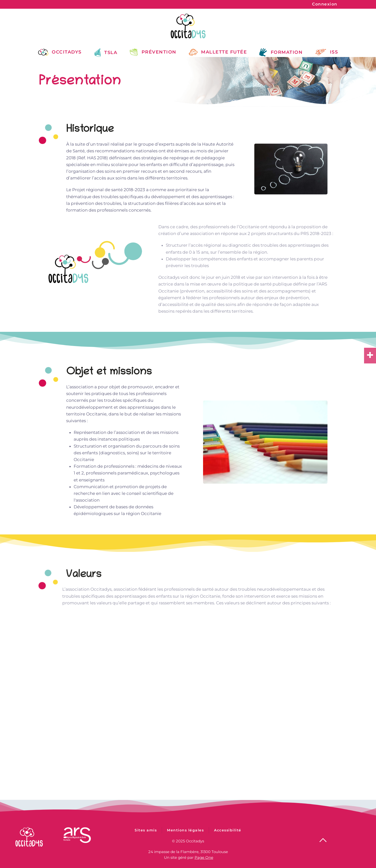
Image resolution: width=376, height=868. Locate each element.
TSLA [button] (106, 53)
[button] (323, 839)
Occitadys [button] (60, 52)
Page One (204, 856)
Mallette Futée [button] (218, 52)
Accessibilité (228, 836)
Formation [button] (281, 52)
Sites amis (146, 836)
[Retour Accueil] (188, 26)
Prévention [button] (153, 52)
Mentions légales (185, 836)
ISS (326, 52)
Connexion (325, 4)
